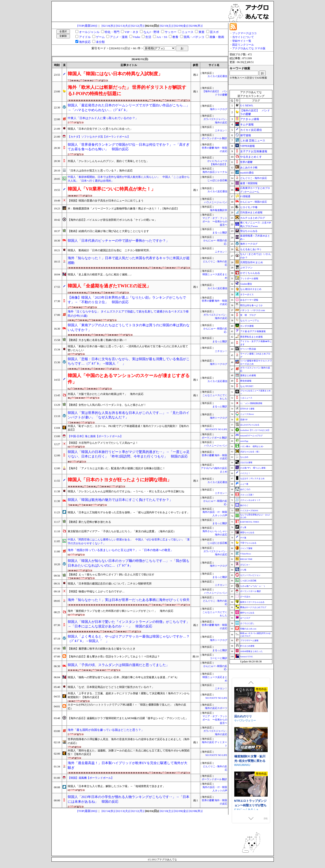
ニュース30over (247, 414)
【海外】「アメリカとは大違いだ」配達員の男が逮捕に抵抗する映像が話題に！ (116, 468)
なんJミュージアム (250, 320)
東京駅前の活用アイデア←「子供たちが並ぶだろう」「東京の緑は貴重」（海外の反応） (122, 531)
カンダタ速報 (247, 326)
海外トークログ (219, 109)
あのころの (245, 489)
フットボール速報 (249, 278)
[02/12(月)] (138, 26)
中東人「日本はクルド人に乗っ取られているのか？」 (103, 118)
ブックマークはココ (244, 33)
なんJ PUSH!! (247, 386)
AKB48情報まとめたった (251, 651)
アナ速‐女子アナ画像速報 (253, 331)
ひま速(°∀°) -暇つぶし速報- (253, 468)
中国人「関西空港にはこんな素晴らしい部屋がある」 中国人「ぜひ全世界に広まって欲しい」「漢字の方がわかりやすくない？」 (129, 541)
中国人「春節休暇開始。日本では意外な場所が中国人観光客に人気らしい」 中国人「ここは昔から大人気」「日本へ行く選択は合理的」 (129, 179)
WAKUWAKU (242, 807)
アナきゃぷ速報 (250, 119)
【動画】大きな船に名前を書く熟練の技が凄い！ (97, 340)
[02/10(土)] (166, 26)
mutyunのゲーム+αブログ (251, 436)
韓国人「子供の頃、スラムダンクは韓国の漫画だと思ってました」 (118, 665)
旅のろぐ (244, 505)
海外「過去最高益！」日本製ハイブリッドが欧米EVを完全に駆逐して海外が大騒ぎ (128, 765)
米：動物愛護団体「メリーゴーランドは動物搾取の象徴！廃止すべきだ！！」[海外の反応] (123, 209)
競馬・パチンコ (194, 37)
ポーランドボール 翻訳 (215, 138)
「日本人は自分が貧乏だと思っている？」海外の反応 (100, 171)
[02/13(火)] (123, 26)
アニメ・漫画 (119, 37)
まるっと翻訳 (220, 233)
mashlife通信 (247, 173)
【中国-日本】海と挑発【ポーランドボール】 (95, 436)
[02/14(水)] (108, 26)
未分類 (100, 42)
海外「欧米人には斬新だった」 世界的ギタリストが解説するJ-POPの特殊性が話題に (127, 90)
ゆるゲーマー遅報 (249, 300)
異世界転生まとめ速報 (251, 337)
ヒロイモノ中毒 (249, 207)
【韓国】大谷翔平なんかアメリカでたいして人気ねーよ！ (103, 443)
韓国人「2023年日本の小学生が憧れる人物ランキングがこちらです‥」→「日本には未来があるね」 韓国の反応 (129, 799)
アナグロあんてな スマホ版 (249, 48)
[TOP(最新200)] (87, 26)
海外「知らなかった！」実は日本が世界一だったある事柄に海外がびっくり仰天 (129, 600)
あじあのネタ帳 (249, 167)
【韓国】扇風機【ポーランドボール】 (91, 778)
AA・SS (162, 37)
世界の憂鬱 (246, 162)
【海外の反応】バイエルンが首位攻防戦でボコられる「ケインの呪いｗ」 (112, 220)
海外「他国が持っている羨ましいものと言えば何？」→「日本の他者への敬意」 (121, 550)
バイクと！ (245, 473)
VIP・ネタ (131, 32)
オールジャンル (89, 32)
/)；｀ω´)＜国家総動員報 (251, 403)
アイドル (85, 37)
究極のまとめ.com (248, 629)
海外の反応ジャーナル (215, 172)
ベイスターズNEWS (249, 511)
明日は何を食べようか (251, 305)
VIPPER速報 (247, 146)
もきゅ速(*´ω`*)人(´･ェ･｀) (252, 586)
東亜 (202, 32)
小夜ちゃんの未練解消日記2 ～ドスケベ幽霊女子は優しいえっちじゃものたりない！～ (250, 720)
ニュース (188, 32)
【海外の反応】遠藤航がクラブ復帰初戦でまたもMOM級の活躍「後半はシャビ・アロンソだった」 (128, 718)
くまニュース (246, 398)
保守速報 (246, 135)
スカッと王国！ (247, 495)
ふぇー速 (244, 484)
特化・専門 (112, 32)
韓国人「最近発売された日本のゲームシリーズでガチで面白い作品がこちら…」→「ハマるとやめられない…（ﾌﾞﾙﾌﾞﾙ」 (129, 108)
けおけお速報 (246, 462)
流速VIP (244, 420)
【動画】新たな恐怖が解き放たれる (89, 522)
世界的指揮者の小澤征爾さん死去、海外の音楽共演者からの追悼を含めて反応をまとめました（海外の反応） (129, 741)
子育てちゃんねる (248, 543)
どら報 (243, 570)
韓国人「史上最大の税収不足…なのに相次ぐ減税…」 (100, 274)
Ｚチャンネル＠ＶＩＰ (250, 500)
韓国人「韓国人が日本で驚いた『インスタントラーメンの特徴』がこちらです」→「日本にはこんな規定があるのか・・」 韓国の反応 (129, 624)
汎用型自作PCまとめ (252, 262)
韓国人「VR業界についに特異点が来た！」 (112, 189)
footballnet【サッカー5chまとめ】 (255, 430)
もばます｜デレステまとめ (252, 479)
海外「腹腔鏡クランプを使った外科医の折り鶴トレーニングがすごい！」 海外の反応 (121, 611)
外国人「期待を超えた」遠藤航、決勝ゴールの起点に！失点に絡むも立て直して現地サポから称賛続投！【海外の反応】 (129, 752)
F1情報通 (245, 196)
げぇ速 (243, 527)
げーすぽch (245, 597)
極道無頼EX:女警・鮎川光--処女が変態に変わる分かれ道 (250, 803)
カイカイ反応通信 (217, 76)
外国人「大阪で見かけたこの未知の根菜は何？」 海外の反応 (106, 394)
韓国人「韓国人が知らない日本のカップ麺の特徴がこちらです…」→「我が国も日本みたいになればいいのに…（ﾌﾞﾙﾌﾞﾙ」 (129, 563)
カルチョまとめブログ (253, 218)
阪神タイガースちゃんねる (252, 602)
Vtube (137, 37)
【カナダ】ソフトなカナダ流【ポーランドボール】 (99, 137)
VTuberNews (246, 554)
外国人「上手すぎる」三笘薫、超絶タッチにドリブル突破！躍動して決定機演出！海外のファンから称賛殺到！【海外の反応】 (129, 695)
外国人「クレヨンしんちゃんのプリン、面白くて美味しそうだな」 (108, 161)
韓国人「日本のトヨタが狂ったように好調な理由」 (120, 480)
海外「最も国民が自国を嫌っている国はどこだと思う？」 (106, 730)
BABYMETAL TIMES (250, 522)
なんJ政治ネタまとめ (251, 289)
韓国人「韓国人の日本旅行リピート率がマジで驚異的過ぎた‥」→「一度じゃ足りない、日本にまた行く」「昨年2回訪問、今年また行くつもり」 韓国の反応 (129, 454)
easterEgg (244, 441)
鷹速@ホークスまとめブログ (253, 607)
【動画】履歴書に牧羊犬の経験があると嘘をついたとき (102, 649)
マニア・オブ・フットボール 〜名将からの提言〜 (215, 222)
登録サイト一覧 (242, 41)
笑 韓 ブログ (248, 315)
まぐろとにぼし (247, 623)
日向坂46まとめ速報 (251, 212)
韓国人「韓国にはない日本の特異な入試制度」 (115, 74)
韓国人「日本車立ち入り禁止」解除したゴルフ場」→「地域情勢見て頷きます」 (116, 786)
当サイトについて (243, 37)
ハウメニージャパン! (216, 202)
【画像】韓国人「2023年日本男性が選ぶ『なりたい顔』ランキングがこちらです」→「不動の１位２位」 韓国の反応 (127, 300)
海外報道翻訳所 (219, 210)
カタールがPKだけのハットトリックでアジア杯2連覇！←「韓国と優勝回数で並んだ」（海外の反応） (127, 707)
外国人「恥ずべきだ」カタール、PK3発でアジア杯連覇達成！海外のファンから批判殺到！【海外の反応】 (128, 428)
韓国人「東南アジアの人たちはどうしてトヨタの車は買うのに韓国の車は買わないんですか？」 (129, 327)
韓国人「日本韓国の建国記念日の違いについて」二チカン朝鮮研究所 (110, 584)
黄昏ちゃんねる (247, 533)
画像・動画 (217, 37)
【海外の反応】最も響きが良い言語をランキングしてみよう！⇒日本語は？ (114, 657)
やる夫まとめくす (251, 157)
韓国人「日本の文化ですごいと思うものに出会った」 (100, 129)
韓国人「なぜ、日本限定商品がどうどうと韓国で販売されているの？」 (111, 687)
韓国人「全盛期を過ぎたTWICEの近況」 (109, 286)
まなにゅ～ (245, 565)
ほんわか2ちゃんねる (250, 425)
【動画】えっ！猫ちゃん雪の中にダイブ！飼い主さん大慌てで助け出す (111, 575)
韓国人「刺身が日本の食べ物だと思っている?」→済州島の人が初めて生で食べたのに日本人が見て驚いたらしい (128, 348)
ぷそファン (246, 267)
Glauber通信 (246, 284)
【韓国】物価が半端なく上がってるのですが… (96, 591)
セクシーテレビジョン (250, 575)
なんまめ (244, 457)
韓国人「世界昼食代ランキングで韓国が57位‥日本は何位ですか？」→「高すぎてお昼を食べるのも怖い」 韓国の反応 (129, 147)
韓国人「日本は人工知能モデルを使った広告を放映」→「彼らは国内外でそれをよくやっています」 (129, 512)
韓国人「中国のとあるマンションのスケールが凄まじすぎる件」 (129, 379)
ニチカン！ (221, 130)
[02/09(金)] (181, 26)
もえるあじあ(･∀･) (251, 249)
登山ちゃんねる (249, 231)
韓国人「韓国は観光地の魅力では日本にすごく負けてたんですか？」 (120, 500)
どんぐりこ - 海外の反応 (254, 178)
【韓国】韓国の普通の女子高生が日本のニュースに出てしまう (106, 201)
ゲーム (100, 37)
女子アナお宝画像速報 (254, 151)
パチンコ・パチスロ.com (253, 310)
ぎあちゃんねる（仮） (250, 452)
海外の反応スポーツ (216, 708)
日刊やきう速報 (247, 409)
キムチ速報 (247, 124)
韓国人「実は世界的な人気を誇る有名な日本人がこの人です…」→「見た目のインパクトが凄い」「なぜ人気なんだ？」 (129, 415)
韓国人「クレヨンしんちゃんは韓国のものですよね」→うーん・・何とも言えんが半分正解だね (126, 491)
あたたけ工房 (242, 723)
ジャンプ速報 (246, 548)
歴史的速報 (246, 381)
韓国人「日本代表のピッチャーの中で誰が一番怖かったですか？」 (118, 241)
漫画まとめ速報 (248, 375)
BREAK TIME (246, 559)
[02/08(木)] (196, 26)
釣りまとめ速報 (247, 646)
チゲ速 (243, 538)
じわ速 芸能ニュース (253, 141)
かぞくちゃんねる (250, 273)
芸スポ (214, 32)
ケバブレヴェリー (245, 762)
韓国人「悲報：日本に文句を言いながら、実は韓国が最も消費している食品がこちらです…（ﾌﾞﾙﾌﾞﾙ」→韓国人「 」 (129, 361)
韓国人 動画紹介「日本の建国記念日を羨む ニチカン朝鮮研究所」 (110, 250)
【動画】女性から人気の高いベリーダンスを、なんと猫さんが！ (107, 405)
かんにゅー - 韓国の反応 (254, 202)
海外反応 (85, 42)
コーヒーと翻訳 (219, 658)
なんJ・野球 (151, 32)
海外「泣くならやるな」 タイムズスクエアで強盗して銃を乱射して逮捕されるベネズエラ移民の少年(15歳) (128, 314)
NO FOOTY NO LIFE (216, 429)
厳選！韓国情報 (249, 183)
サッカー (171, 32)
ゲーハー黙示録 (248, 349)
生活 (148, 37)
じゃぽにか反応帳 (217, 180)
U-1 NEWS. (247, 106)
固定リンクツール (243, 45)
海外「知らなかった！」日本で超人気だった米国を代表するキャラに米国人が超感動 (129, 260)
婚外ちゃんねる (247, 613)
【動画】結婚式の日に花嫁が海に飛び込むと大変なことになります (108, 231)
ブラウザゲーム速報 (249, 640)
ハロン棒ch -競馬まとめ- (252, 446)
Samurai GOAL (247, 657)
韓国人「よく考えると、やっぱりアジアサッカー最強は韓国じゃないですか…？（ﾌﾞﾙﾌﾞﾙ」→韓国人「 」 (129, 639)
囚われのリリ (243, 758)
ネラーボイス (247, 294)
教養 (175, 37)
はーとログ (245, 618)
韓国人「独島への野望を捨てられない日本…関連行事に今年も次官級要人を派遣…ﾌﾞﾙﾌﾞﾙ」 (123, 677)
